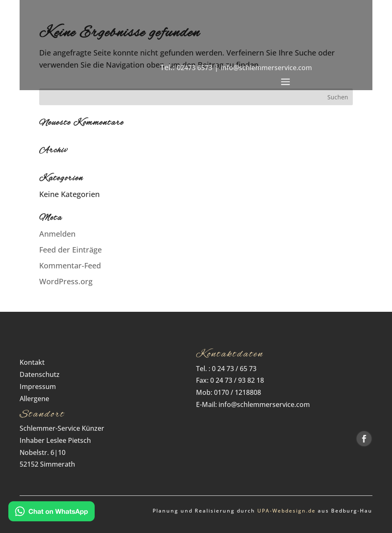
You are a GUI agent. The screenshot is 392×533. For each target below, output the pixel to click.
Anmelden (57, 234)
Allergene (34, 399)
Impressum (38, 386)
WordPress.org (66, 281)
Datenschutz (42, 374)
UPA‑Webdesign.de (286, 511)
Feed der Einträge (70, 250)
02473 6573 (195, 68)
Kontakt (32, 362)
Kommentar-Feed (70, 265)
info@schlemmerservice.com (266, 68)
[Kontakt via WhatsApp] (52, 513)
